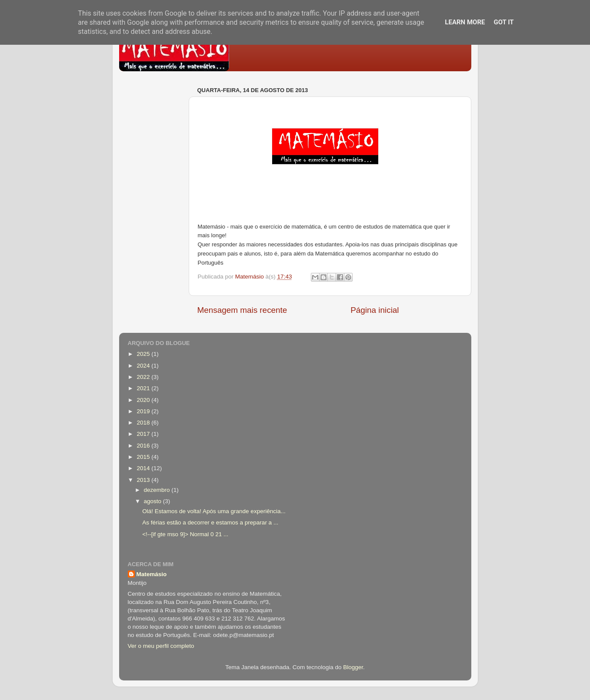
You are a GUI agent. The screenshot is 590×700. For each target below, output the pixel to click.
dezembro (158, 490)
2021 (144, 388)
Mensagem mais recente (242, 310)
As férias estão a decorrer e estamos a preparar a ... (210, 523)
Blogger (353, 667)
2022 (144, 377)
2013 (144, 480)
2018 (144, 423)
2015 (144, 457)
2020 (144, 400)
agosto (153, 501)
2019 (144, 411)
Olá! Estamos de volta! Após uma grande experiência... (214, 511)
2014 (144, 468)
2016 (144, 446)
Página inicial (375, 310)
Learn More (465, 22)
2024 (144, 366)
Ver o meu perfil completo (161, 646)
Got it (503, 22)
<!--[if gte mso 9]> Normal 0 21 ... (185, 534)
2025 (144, 354)
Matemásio (152, 574)
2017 (144, 434)
